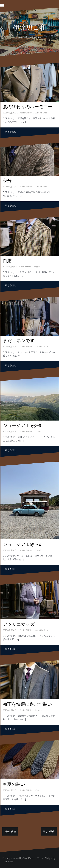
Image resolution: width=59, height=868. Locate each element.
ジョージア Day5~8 (22, 425)
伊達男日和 (30, 27)
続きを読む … (12, 131)
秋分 (7, 180)
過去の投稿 (10, 831)
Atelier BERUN (26, 113)
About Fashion (42, 347)
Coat (38, 790)
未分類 (37, 267)
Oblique (49, 858)
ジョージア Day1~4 (22, 544)
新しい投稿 (49, 831)
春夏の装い (14, 784)
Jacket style (40, 710)
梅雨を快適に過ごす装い (27, 704)
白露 (7, 260)
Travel (38, 431)
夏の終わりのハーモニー (28, 106)
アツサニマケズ (19, 624)
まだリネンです (19, 340)
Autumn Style (41, 113)
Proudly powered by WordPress (18, 858)
